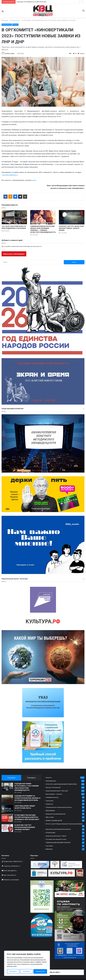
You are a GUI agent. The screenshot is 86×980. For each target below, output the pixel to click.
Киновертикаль (15, 20)
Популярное (31, 778)
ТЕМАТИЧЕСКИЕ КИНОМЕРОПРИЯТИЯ (58, 843)
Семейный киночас (52, 797)
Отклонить (26, 971)
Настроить (13, 971)
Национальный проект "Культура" (57, 791)
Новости (15, 25)
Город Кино (50, 801)
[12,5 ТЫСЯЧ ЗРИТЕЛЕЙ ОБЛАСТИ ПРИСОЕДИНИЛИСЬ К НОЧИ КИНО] (14, 217)
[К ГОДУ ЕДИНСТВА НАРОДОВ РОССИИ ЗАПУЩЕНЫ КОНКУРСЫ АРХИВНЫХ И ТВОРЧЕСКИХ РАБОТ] (7, 818)
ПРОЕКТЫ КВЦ (51, 833)
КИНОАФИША (50, 811)
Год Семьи (49, 846)
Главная (5, 20)
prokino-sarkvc (10, 54)
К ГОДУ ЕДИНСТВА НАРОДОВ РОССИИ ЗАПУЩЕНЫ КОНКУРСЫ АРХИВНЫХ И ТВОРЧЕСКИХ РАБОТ (27, 817)
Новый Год (49, 804)
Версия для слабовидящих (14, 254)
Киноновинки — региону (54, 794)
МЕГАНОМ (49, 849)
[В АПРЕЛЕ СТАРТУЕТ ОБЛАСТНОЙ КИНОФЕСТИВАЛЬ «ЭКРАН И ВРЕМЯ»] (72, 217)
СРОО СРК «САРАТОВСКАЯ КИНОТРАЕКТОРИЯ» (61, 784)
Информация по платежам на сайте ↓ (47, 972)
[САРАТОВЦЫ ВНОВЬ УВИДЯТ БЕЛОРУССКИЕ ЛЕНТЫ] (7, 809)
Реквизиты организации (11, 880)
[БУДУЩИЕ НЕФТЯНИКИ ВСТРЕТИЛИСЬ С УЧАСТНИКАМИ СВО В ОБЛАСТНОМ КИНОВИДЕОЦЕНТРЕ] (7, 787)
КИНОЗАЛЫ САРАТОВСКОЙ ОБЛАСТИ (58, 829)
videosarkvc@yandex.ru (10, 175)
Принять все (40, 971)
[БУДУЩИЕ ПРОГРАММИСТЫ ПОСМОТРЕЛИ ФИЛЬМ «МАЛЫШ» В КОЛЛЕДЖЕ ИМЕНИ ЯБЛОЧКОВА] (7, 799)
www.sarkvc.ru (12, 875)
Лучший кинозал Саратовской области (59, 807)
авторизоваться (36, 246)
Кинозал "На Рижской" (53, 787)
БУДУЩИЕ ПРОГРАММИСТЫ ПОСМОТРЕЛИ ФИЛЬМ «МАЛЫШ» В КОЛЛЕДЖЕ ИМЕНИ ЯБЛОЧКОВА (27, 798)
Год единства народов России (56, 839)
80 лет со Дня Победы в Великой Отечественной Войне (64, 824)
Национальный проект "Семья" (56, 836)
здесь (34, 180)
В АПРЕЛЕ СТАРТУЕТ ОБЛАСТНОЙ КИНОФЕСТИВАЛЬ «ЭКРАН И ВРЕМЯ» (71, 228)
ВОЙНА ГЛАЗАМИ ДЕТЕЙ (54, 821)
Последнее (11, 778)
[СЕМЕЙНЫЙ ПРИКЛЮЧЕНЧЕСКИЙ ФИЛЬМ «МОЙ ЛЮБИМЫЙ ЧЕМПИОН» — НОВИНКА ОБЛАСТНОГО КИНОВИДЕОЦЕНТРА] (43, 217)
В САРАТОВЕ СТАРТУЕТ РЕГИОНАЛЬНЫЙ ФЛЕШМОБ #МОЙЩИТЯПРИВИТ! (25, 827)
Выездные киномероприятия (56, 814)
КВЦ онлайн (50, 817)
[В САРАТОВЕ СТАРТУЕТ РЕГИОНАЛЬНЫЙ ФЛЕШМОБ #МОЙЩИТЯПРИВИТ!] (7, 828)
